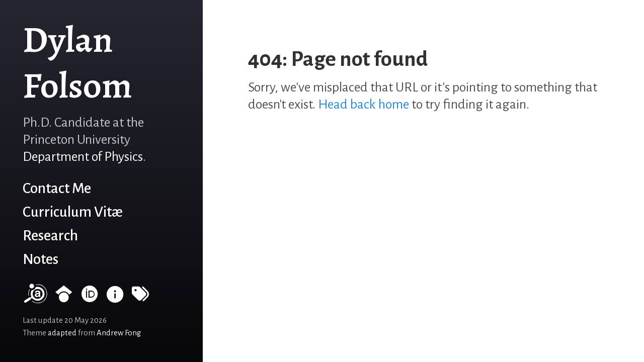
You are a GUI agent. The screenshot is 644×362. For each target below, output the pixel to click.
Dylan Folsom (77, 62)
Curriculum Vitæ (73, 212)
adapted (62, 333)
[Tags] (140, 298)
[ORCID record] (90, 298)
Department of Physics (83, 157)
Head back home (364, 105)
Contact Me (57, 188)
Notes (41, 259)
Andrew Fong (119, 333)
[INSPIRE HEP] (115, 298)
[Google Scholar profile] (64, 298)
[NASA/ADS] (35, 298)
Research (50, 236)
